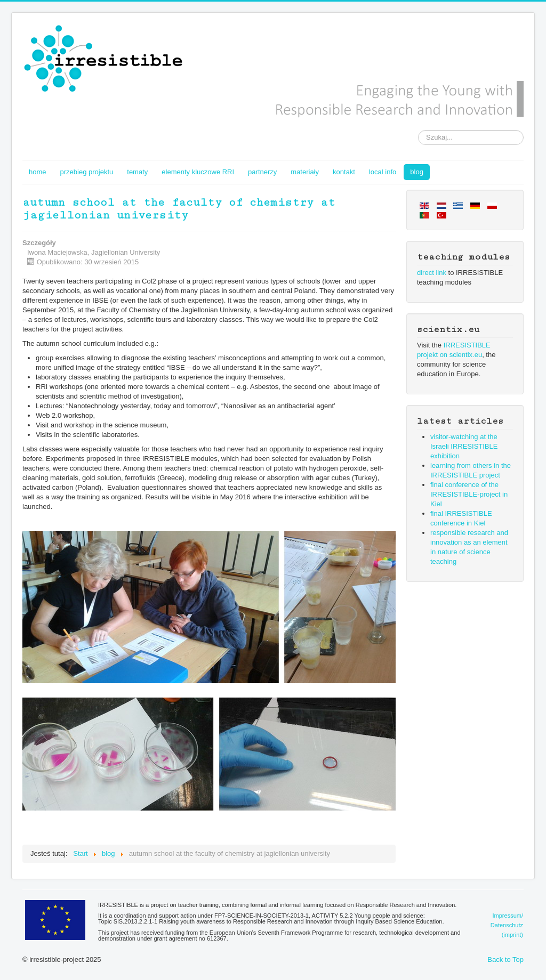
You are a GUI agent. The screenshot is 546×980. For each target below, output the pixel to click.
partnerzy (262, 172)
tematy (137, 172)
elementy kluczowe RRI (198, 172)
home (38, 172)
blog (417, 172)
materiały (305, 172)
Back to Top (505, 959)
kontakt (344, 172)
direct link (432, 273)
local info (383, 172)
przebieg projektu (87, 172)
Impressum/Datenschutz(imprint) (507, 925)
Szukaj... (418, 130)
